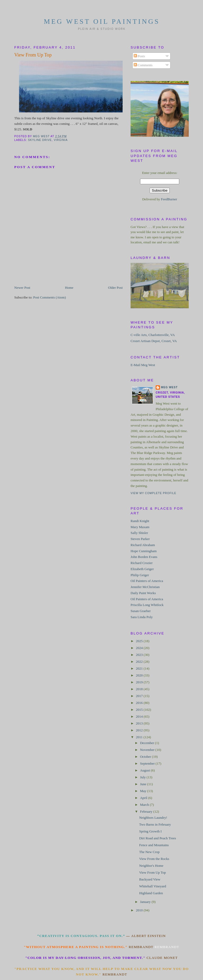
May (144, 791)
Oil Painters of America (147, 581)
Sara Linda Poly (142, 617)
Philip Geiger (140, 575)
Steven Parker (140, 539)
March (145, 805)
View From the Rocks (154, 859)
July (143, 777)
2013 (140, 723)
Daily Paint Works (143, 593)
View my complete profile (153, 493)
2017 (140, 696)
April (144, 798)
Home (69, 288)
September (148, 763)
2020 (140, 675)
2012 (140, 730)
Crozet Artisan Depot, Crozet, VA (154, 341)
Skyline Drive (40, 140)
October (146, 757)
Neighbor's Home (151, 866)
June (144, 784)
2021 (140, 668)
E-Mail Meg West (143, 365)
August (146, 770)
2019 (140, 682)
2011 (140, 737)
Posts (139, 56)
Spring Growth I (150, 831)
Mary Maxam (140, 527)
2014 (140, 716)
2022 (140, 662)
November (148, 750)
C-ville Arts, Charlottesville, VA (153, 335)
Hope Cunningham (144, 551)
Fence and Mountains (154, 845)
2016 (140, 703)
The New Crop (149, 852)
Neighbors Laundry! (153, 818)
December (148, 743)
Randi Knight (140, 521)
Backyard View (150, 879)
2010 (140, 910)
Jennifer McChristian (145, 587)
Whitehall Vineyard (153, 886)
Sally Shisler (139, 533)
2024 (140, 648)
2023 (140, 655)
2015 (140, 710)
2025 (140, 641)
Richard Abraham (143, 545)
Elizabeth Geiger (142, 569)
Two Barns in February (155, 824)
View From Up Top (152, 872)
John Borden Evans (144, 557)
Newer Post (22, 288)
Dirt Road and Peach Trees (157, 838)
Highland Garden (151, 893)
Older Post (115, 288)
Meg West (169, 387)
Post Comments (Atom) (50, 297)
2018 (140, 689)
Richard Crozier (142, 563)
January (146, 902)
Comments (143, 65)
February (147, 811)
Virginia (61, 140)
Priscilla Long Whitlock (147, 605)
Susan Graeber (141, 611)
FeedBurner (169, 199)
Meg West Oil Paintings (102, 22)
